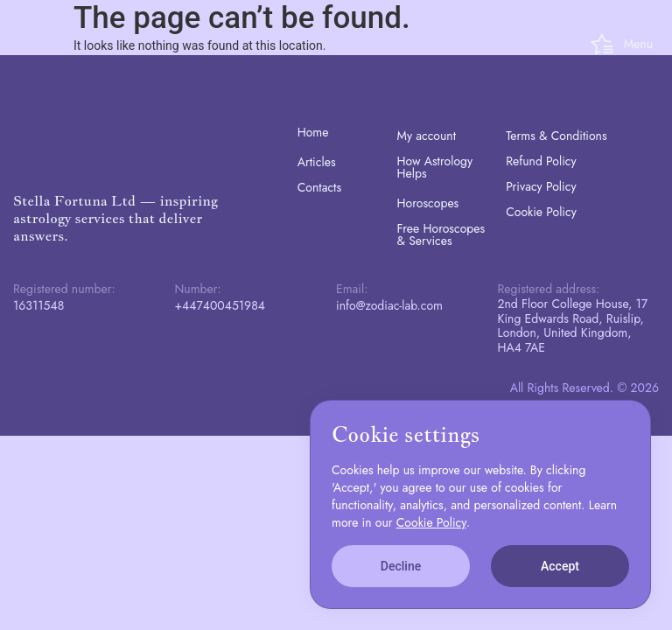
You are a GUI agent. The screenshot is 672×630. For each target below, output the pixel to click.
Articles (317, 162)
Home (313, 132)
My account (427, 136)
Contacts (319, 187)
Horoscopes (428, 203)
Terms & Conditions (556, 136)
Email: (352, 289)
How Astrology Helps (435, 167)
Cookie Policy (541, 212)
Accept (560, 566)
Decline (401, 566)
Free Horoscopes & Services (441, 234)
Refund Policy (541, 161)
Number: (198, 289)
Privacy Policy (541, 186)
